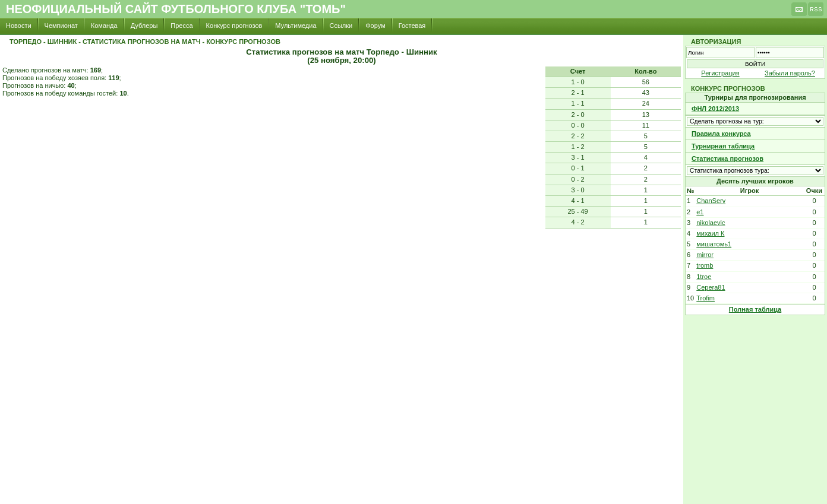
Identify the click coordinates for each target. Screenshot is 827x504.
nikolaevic (711, 223)
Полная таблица (755, 309)
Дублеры (144, 26)
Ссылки (341, 26)
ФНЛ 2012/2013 (715, 109)
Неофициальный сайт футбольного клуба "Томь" (176, 9)
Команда (104, 26)
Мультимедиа (296, 26)
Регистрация (720, 73)
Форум (375, 26)
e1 (700, 212)
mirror (705, 255)
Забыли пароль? (790, 73)
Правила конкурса (721, 134)
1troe (704, 277)
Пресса (182, 26)
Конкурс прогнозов (234, 26)
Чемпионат (61, 26)
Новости (19, 26)
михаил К (710, 233)
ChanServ (711, 201)
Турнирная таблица (723, 146)
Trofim (706, 298)
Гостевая (412, 26)
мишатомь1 (714, 244)
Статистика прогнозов (727, 159)
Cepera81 (711, 287)
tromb (705, 265)
